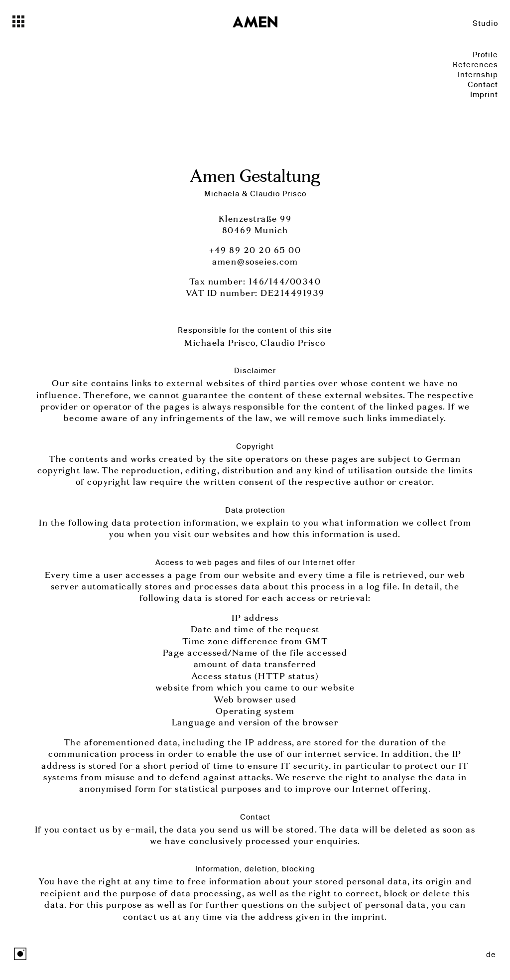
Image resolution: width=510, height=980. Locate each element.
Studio (485, 23)
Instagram (20, 954)
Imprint (484, 94)
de (491, 954)
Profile (485, 55)
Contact (483, 84)
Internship (478, 74)
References (475, 65)
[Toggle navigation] (36, 21)
